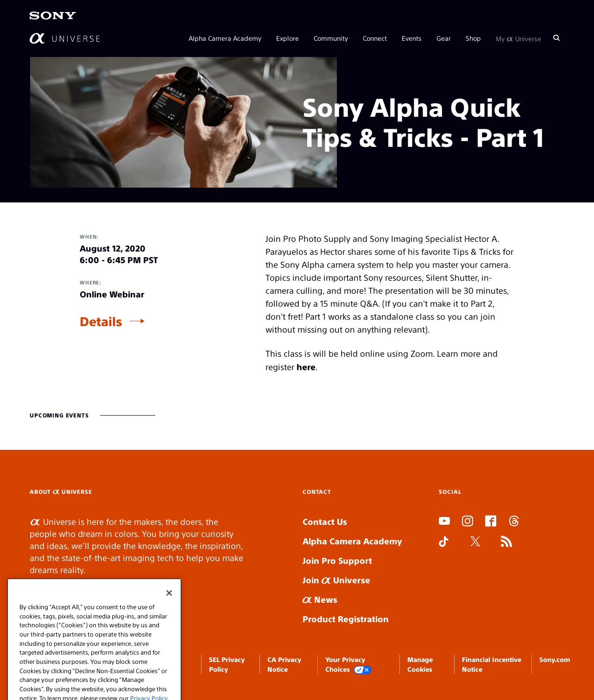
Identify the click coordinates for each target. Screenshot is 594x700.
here (306, 367)
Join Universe (336, 580)
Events (412, 38)
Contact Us (325, 521)
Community (331, 38)
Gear (444, 38)
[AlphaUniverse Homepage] (65, 38)
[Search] (556, 38)
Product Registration (346, 619)
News (320, 599)
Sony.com (555, 659)
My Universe (518, 38)
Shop (473, 38)
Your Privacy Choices (348, 665)
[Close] (169, 605)
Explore (288, 38)
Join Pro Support (337, 560)
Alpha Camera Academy (225, 38)
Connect (375, 38)
